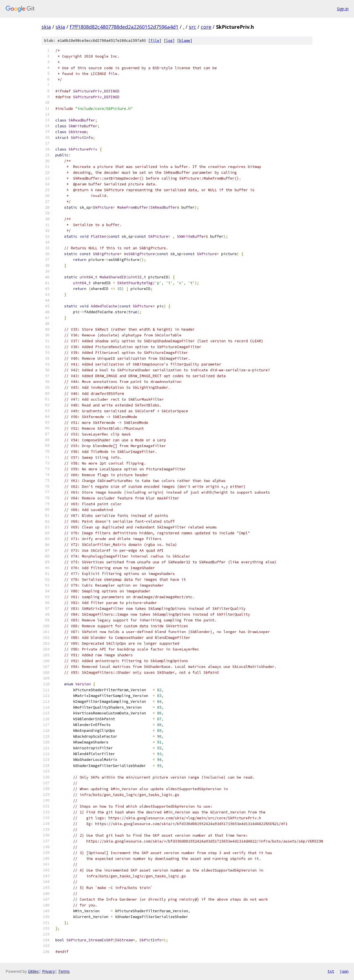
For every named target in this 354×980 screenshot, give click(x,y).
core (206, 27)
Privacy (48, 971)
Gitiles (33, 971)
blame (185, 41)
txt (331, 971)
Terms (64, 971)
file (155, 41)
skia (46, 27)
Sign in (343, 9)
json (344, 971)
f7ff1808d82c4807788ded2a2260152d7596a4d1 (124, 27)
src (192, 27)
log (169, 41)
